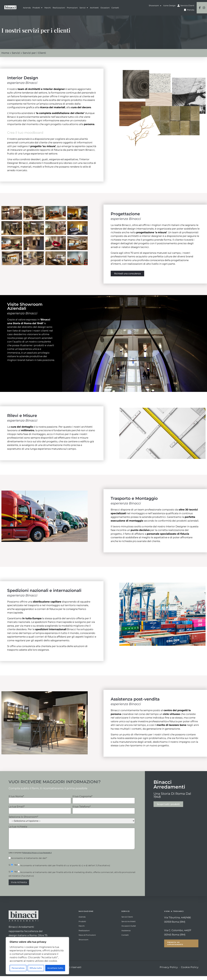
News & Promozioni (87, 939)
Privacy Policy (169, 971)
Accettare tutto (55, 968)
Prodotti (82, 925)
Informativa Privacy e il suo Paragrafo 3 (37, 857)
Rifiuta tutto (36, 968)
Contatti (125, 939)
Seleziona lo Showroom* (72, 824)
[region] (37, 956)
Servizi (16, 57)
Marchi (82, 930)
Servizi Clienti (127, 921)
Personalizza (18, 968)
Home (5, 57)
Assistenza (126, 934)
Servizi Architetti (129, 925)
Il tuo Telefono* (104, 813)
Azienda (82, 921)
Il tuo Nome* (40, 802)
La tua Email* (40, 813)
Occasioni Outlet (129, 930)
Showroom (84, 943)
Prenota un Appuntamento (175, 947)
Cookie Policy (190, 971)
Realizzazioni (84, 934)
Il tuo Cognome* (104, 802)
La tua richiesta (72, 842)
